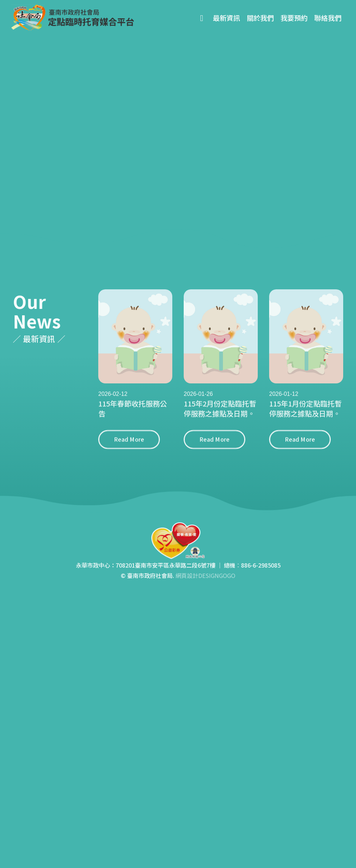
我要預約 (294, 18)
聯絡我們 (328, 18)
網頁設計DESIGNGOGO (205, 584)
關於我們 (260, 18)
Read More (129, 448)
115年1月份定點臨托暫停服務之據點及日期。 (305, 417)
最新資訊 (226, 18)
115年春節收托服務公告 (133, 417)
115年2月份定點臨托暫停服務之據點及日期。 (220, 417)
